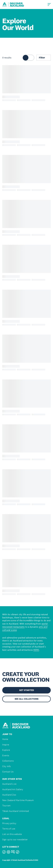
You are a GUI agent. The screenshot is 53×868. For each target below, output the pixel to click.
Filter (44, 58)
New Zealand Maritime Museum (18, 800)
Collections (8, 761)
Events (6, 755)
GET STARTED (27, 690)
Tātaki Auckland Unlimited (16, 811)
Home (5, 739)
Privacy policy (9, 823)
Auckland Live (9, 784)
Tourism (6, 806)
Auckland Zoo (9, 795)
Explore (6, 750)
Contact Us (8, 772)
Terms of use (9, 829)
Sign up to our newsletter (15, 839)
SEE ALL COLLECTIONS (27, 699)
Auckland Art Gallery (13, 789)
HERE (36, 650)
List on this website (12, 834)
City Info (7, 766)
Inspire (6, 745)
